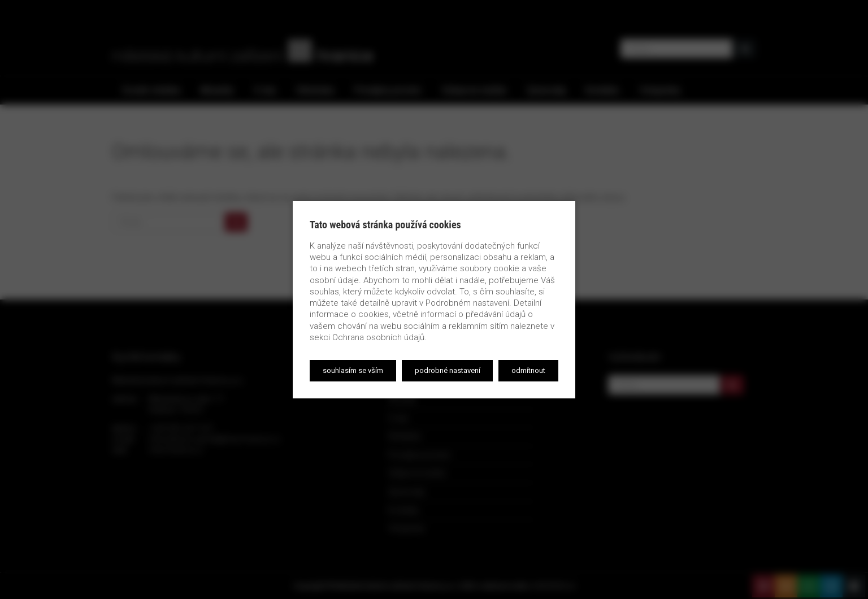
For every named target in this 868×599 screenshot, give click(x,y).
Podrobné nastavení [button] (448, 370)
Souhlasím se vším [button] (353, 370)
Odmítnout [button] (528, 370)
